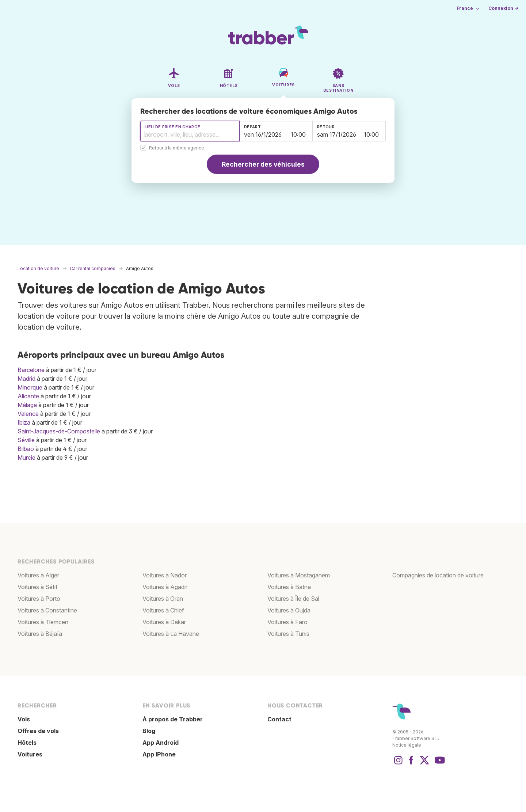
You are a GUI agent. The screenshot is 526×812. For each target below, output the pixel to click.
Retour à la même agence (177, 148)
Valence (28, 414)
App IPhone (159, 754)
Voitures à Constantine (47, 610)
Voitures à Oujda (289, 610)
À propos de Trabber (173, 719)
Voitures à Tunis (288, 634)
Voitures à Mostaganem (299, 575)
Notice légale (407, 745)
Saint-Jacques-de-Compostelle (59, 431)
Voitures (30, 754)
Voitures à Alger (38, 575)
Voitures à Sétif (38, 587)
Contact (279, 719)
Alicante (28, 396)
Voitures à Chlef (163, 610)
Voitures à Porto (39, 599)
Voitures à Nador (165, 575)
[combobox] (190, 131)
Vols (24, 719)
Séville (26, 440)
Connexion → (503, 8)
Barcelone (31, 370)
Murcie (26, 458)
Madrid (26, 379)
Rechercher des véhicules (263, 164)
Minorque (30, 387)
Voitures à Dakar (164, 622)
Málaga (27, 405)
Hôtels (27, 743)
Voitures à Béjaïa (40, 634)
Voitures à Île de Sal (293, 599)
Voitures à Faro (287, 622)
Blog (149, 731)
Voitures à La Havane (171, 634)
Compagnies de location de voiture (438, 575)
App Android (161, 743)
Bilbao (26, 449)
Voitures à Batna (289, 587)
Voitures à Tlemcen (43, 622)
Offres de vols (38, 731)
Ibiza (24, 422)
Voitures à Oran (163, 599)
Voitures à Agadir (165, 587)
